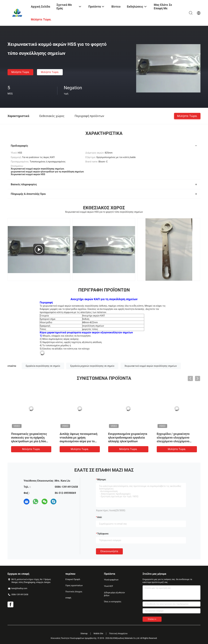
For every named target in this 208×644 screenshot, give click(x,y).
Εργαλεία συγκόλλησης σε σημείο (43, 366)
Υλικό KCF (109, 586)
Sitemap (84, 634)
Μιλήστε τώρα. (20, 72)
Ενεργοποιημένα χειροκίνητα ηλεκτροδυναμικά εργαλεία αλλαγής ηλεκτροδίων (128, 438)
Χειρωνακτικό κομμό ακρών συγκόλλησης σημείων (151, 366)
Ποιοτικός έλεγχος (74, 592)
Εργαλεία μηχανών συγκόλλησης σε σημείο (92, 366)
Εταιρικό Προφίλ (73, 579)
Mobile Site (98, 634)
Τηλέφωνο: (103, 534)
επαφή (68, 598)
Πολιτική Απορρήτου (118, 634)
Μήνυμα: (102, 479)
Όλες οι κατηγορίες (113, 602)
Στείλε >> (152, 619)
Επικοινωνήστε (109, 551)
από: (100, 517)
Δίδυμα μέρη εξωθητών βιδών (114, 594)
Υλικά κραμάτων (111, 580)
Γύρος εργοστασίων (74, 586)
